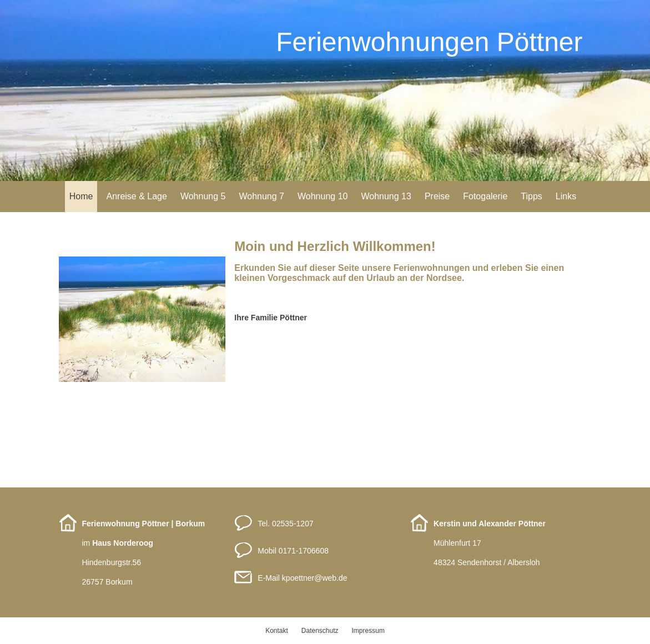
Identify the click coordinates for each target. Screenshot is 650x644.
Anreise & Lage (136, 196)
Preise (437, 196)
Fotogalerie (485, 196)
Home (81, 196)
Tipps (531, 196)
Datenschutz (320, 631)
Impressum (368, 631)
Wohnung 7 (261, 196)
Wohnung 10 (323, 196)
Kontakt (277, 631)
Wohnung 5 (203, 196)
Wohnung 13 (386, 196)
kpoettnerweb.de (315, 578)
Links (566, 196)
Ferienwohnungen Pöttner (429, 42)
